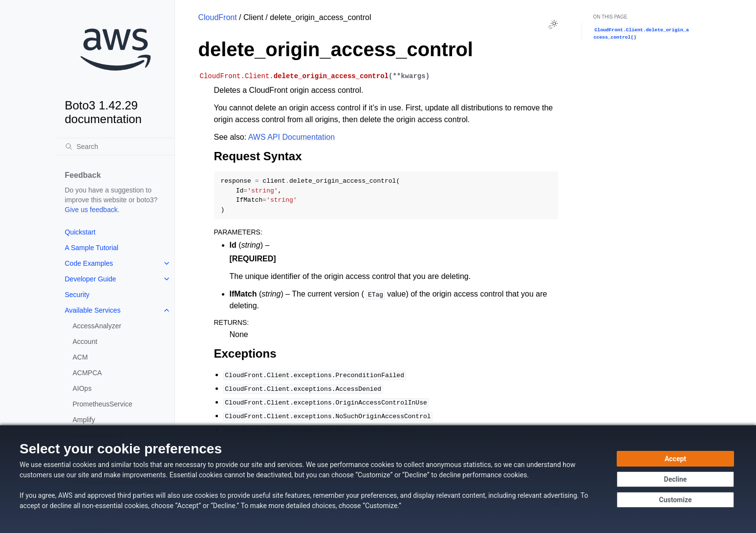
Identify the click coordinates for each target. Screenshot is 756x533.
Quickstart (80, 232)
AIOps (82, 388)
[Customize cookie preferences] (675, 500)
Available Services (93, 310)
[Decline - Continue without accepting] (675, 479)
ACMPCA (87, 373)
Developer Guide (91, 279)
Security (77, 295)
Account (85, 341)
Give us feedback (91, 210)
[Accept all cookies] (675, 459)
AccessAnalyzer (97, 326)
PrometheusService (103, 404)
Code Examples (89, 263)
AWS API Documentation (292, 137)
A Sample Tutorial (92, 248)
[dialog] (378, 479)
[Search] (116, 147)
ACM (80, 357)
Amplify (84, 420)
